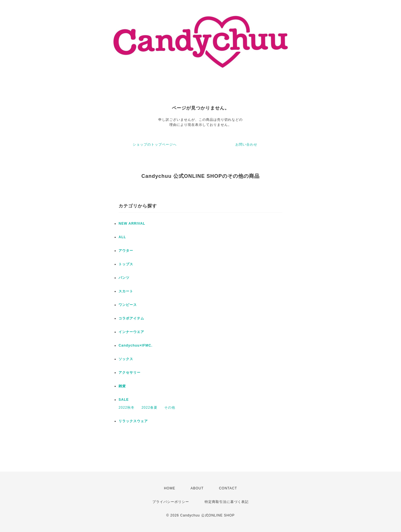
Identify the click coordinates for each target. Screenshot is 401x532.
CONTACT (228, 488)
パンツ (124, 278)
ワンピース (128, 305)
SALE (124, 400)
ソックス (126, 359)
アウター (126, 251)
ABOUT (197, 488)
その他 (170, 408)
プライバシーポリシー (171, 502)
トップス (126, 264)
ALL (122, 237)
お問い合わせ (246, 145)
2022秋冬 (127, 408)
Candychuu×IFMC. (135, 345)
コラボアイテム (131, 318)
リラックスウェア (133, 421)
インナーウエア (131, 332)
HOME (170, 488)
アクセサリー (130, 373)
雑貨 (122, 386)
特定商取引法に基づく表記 (227, 502)
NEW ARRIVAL (132, 224)
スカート (126, 291)
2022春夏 (149, 408)
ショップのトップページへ (155, 145)
